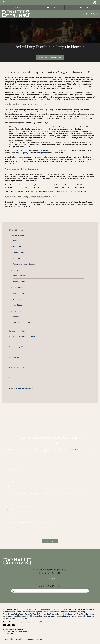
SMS (10, 516)
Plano (83, 614)
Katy (27, 618)
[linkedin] (5, 625)
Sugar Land (91, 616)
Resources (31, 639)
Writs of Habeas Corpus (22, 323)
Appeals (16, 317)
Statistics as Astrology (16, 367)
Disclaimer (37, 522)
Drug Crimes (17, 258)
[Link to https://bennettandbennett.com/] (95, 2)
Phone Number (12, 481)
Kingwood (38, 612)
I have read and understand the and (32, 522)
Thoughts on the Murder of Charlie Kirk (22, 336)
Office (86, 7)
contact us (15, 206)
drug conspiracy (22, 153)
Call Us (18, 7)
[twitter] (13, 625)
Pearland (67, 616)
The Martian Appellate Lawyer (19, 347)
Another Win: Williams (16, 357)
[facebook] (9, 625)
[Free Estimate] (50, 58)
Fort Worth (34, 614)
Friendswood (54, 612)
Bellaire (46, 612)
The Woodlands (28, 612)
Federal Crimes (17, 271)
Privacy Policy (49, 522)
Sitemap (39, 639)
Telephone (13, 513)
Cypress (11, 614)
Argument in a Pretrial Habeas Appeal (21, 388)
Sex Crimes (17, 246)
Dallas (27, 614)
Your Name (11, 457)
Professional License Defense (24, 264)
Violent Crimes (18, 241)
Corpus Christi (62, 614)
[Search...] (50, 591)
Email (53, 7)
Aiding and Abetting (20, 281)
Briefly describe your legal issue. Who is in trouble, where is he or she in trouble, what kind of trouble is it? (46, 493)
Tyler (79, 614)
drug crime (42, 153)
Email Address (12, 469)
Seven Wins (13, 378)
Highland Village (66, 612)
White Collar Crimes (20, 276)
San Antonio (52, 614)
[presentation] (22, 531)
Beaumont (72, 614)
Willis (16, 614)
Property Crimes (19, 252)
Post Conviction (17, 312)
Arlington (43, 614)
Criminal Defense (18, 236)
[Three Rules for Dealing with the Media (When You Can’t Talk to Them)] (16, 11)
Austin (21, 614)
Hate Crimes (17, 305)
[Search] (13, 591)
